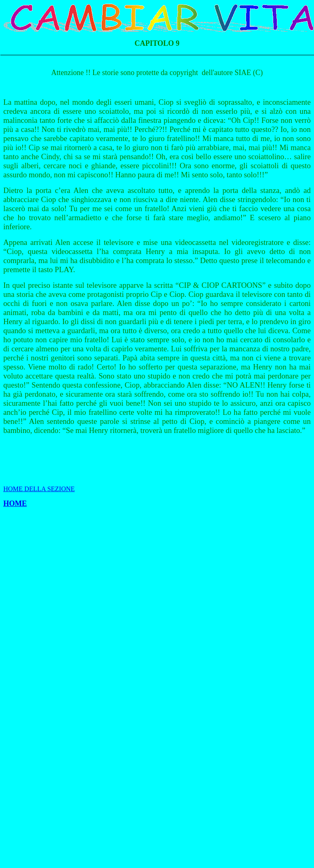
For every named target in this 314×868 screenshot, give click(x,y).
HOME (15, 503)
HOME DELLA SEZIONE (39, 489)
